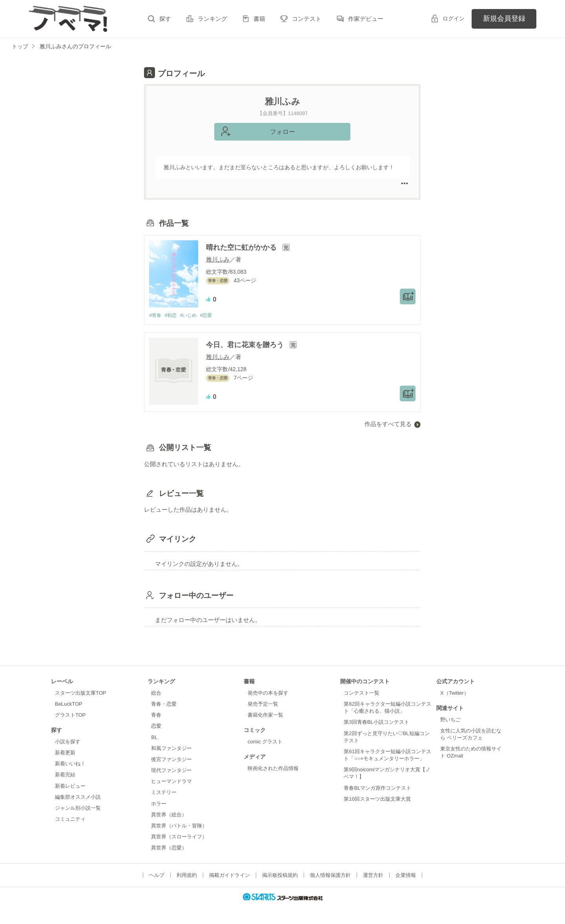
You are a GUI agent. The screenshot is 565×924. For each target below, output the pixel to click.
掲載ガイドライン (230, 876)
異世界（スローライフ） (179, 837)
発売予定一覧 (263, 704)
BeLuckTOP (69, 704)
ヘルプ (157, 876)
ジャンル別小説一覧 (78, 808)
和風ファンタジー (171, 749)
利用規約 (187, 876)
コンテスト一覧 (362, 693)
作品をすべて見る (388, 424)
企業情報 (406, 876)
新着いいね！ (70, 764)
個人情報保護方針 (330, 876)
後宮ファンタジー (171, 760)
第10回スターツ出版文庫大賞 (377, 799)
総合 (156, 693)
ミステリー (164, 793)
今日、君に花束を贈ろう (246, 345)
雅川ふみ (218, 259)
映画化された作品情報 (273, 769)
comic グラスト (265, 742)
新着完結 (65, 775)
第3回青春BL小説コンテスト (376, 723)
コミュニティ (70, 819)
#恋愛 (212, 316)
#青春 (156, 316)
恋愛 (156, 727)
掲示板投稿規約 (280, 876)
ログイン (454, 18)
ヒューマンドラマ (171, 782)
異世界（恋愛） (169, 848)
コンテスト (307, 19)
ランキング (212, 19)
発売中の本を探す (268, 693)
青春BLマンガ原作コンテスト (377, 788)
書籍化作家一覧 (265, 715)
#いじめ (192, 316)
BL (154, 738)
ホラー (159, 804)
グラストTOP (70, 715)
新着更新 (65, 753)
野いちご (450, 720)
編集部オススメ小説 (78, 797)
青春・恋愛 (164, 704)
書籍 (259, 19)
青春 (156, 715)
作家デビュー (366, 19)
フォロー (282, 132)
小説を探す (68, 742)
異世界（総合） (169, 815)
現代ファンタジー (171, 771)
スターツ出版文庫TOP (80, 693)
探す (165, 19)
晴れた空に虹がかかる (242, 247)
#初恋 (173, 316)
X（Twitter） (455, 693)
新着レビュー (70, 786)
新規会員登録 (504, 18)
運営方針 (373, 876)
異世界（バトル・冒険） (179, 826)
